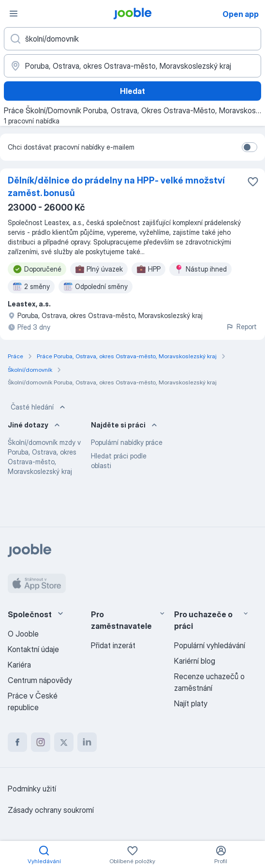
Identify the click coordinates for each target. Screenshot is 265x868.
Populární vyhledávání (210, 645)
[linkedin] (87, 742)
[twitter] (64, 742)
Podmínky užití (32, 789)
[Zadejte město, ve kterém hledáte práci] (132, 66)
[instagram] (41, 742)
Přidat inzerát (113, 645)
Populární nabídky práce (127, 442)
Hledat (132, 91)
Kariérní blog (195, 661)
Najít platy (191, 703)
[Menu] (14, 14)
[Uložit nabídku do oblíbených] (253, 182)
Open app (241, 14)
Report (241, 327)
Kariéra (19, 665)
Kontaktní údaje (33, 649)
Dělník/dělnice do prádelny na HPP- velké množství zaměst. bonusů (116, 187)
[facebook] (17, 742)
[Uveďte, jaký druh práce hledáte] (132, 39)
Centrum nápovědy (40, 680)
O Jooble (23, 634)
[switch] (250, 147)
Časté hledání (39, 407)
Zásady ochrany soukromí (51, 810)
